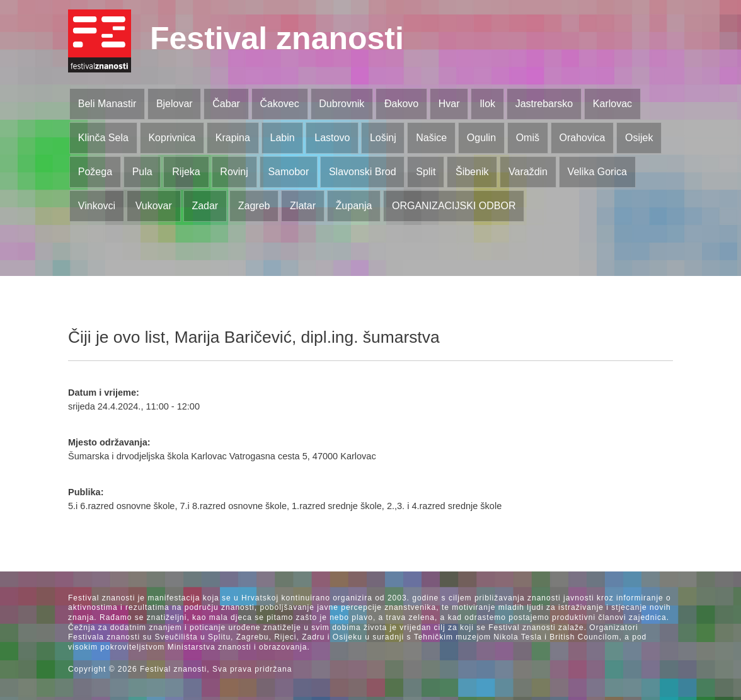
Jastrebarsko (544, 104)
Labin (282, 138)
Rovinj (234, 172)
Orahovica (583, 138)
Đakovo (401, 104)
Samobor (288, 172)
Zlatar (303, 206)
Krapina (233, 138)
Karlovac (612, 104)
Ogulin (481, 138)
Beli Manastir (107, 104)
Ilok (487, 104)
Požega (95, 172)
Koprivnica (172, 138)
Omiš (528, 138)
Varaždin (528, 172)
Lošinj (383, 138)
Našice (431, 138)
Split (426, 172)
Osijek (639, 138)
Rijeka (186, 172)
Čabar (226, 104)
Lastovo (332, 138)
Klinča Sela (103, 138)
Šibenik (472, 172)
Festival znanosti (277, 38)
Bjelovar (175, 104)
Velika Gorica (597, 172)
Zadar (205, 206)
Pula (142, 172)
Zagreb (254, 206)
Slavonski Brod (363, 172)
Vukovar (154, 206)
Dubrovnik (342, 104)
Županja (354, 206)
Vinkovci (97, 206)
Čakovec (279, 104)
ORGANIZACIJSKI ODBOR (454, 206)
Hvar (449, 104)
